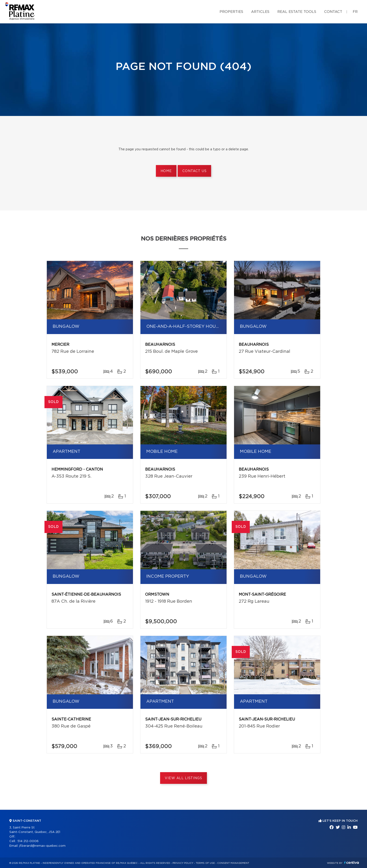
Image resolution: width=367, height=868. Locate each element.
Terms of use (205, 863)
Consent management (233, 863)
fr (355, 12)
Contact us (194, 171)
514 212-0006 (28, 841)
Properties (231, 12)
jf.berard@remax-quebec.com (42, 846)
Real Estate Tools (297, 12)
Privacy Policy (183, 863)
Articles (260, 12)
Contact (333, 12)
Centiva (352, 863)
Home (166, 171)
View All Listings (183, 778)
